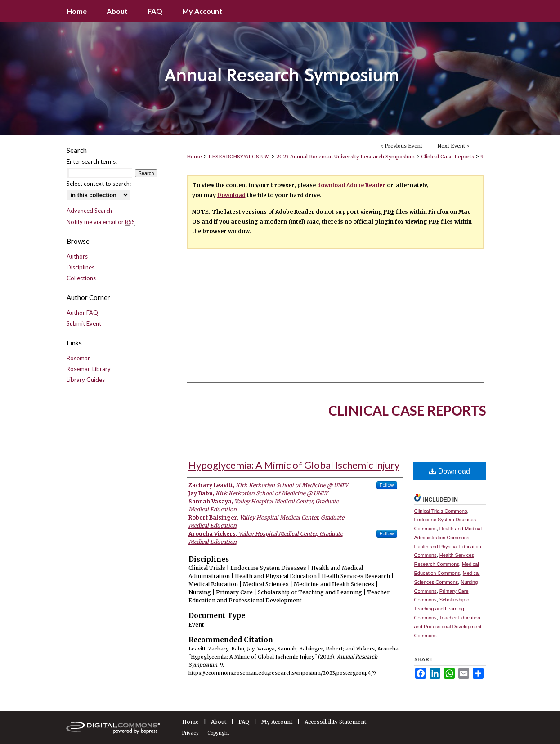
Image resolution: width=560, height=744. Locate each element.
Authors (77, 256)
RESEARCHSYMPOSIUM (240, 157)
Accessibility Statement (335, 722)
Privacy (190, 733)
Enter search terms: (92, 161)
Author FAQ (82, 313)
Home (194, 157)
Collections (81, 278)
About (219, 722)
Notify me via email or (101, 222)
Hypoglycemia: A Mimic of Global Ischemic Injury (294, 465)
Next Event (451, 146)
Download (231, 195)
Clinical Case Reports (448, 157)
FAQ (244, 722)
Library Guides (86, 380)
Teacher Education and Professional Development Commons (448, 627)
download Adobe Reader (351, 185)
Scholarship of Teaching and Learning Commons (443, 609)
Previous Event (403, 146)
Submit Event (84, 323)
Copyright (218, 733)
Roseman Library (89, 369)
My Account (277, 722)
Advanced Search (89, 211)
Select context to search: (99, 184)
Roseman (79, 358)
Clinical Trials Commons (441, 511)
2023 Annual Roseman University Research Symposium (346, 157)
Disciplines (81, 267)
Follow (387, 485)
